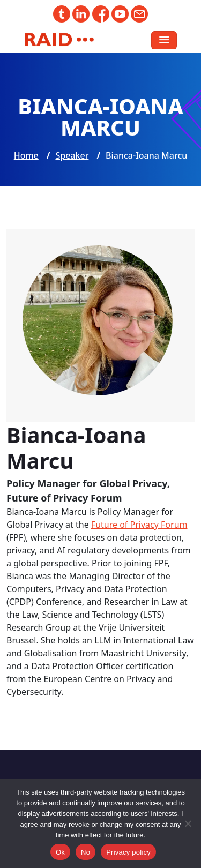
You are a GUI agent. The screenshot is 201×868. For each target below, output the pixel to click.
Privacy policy (128, 852)
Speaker (72, 155)
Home (26, 155)
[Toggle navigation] (164, 40)
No (85, 852)
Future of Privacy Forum (139, 525)
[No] (188, 824)
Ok (60, 852)
